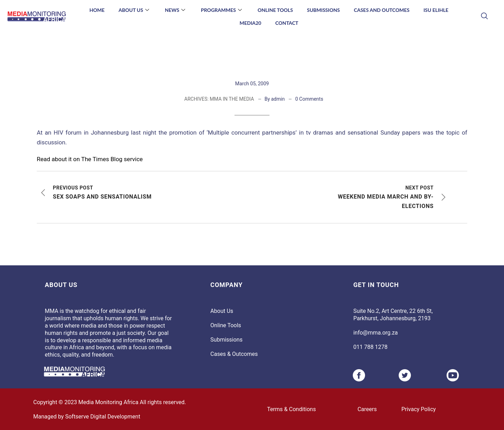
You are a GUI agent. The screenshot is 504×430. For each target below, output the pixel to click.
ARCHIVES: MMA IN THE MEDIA (219, 99)
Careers (367, 409)
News (176, 10)
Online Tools (275, 10)
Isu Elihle (436, 10)
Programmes (222, 10)
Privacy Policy (419, 409)
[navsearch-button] (484, 17)
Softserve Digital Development (103, 417)
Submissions (323, 10)
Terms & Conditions (292, 409)
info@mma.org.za (375, 333)
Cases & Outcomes (234, 354)
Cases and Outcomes (382, 10)
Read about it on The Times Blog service (90, 159)
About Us (135, 10)
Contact (287, 23)
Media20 (250, 23)
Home (97, 10)
